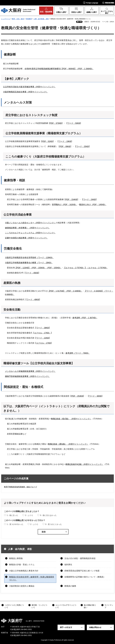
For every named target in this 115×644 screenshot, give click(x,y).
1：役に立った (12, 515)
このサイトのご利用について (14, 606)
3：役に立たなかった (48, 515)
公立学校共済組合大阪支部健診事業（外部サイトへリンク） (29, 87)
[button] (91, 3)
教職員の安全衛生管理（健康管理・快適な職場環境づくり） (32, 578)
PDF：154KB (71, 199)
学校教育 (29, 19)
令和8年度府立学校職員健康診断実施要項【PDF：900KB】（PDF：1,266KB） (59, 69)
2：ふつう (29, 515)
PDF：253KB (77, 396)
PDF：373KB (56, 123)
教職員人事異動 (16, 558)
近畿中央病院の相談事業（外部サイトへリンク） (26, 238)
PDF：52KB (47, 141)
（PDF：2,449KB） (74, 291)
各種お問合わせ (95, 627)
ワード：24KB (89, 199)
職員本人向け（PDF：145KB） (93, 205)
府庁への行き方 (66, 627)
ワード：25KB (82, 146)
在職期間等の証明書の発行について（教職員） (85, 577)
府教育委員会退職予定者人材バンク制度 (82, 571)
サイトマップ (109, 606)
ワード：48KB (33, 300)
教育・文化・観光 (18, 19)
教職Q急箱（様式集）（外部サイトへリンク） (71, 419)
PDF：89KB (65, 146)
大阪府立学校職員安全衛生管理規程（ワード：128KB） (29, 258)
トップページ (6, 19)
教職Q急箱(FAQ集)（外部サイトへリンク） (84, 464)
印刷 (80, 22)
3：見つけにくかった (53, 524)
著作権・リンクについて (39, 606)
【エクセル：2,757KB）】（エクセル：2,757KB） (86, 268)
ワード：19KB (65, 141)
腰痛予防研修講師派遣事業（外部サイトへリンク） (27, 376)
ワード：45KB (32, 273)
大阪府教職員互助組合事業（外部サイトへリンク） (25, 92)
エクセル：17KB (43, 343)
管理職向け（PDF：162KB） (64, 205)
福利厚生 (68, 565)
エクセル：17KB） (42, 333)
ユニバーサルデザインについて (66, 606)
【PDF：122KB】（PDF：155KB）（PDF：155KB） (38, 268)
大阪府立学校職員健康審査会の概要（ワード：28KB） (29, 263)
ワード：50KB (74, 123)
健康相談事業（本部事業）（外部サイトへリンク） (27, 228)
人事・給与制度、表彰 (41, 19)
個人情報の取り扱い (90, 606)
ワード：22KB (42, 338)
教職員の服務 (70, 586)
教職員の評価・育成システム (22, 565)
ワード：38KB (42, 328)
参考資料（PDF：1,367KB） (85, 318)
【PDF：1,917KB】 (57, 291)
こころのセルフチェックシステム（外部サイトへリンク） (30, 233)
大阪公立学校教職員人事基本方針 (24, 571)
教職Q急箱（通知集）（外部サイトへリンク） (68, 444)
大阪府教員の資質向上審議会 (22, 586)
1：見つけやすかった (15, 524)
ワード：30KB (95, 396)
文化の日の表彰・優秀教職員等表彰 (80, 558)
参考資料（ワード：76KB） (78, 353)
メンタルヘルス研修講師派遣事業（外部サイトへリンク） (30, 371)
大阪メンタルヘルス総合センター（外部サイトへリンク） (30, 223)
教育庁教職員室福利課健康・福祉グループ (20, 487)
